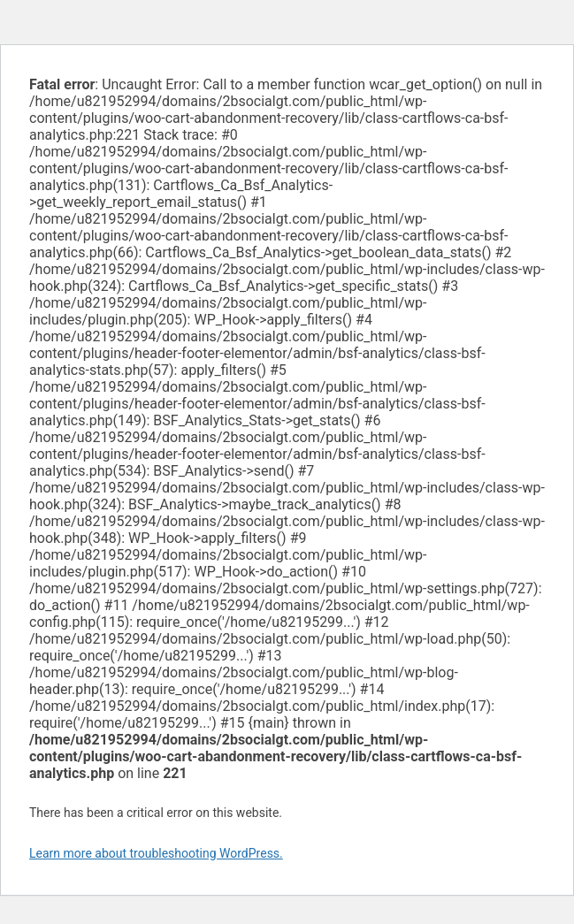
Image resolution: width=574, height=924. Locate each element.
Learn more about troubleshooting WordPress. (156, 853)
